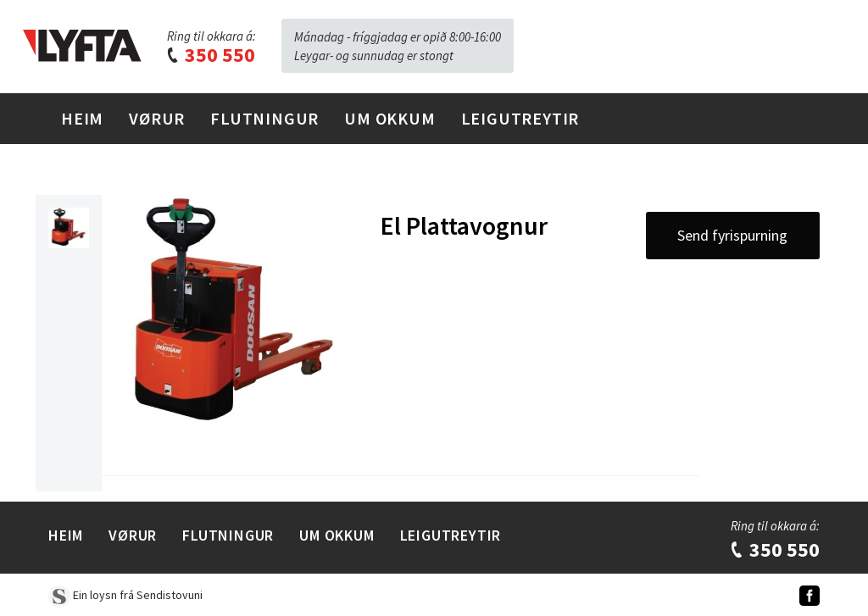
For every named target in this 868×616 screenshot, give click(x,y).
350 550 (210, 55)
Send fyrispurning (732, 235)
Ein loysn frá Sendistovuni (125, 595)
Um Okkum (389, 118)
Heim (82, 118)
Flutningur (264, 118)
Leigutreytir (520, 118)
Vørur (157, 118)
